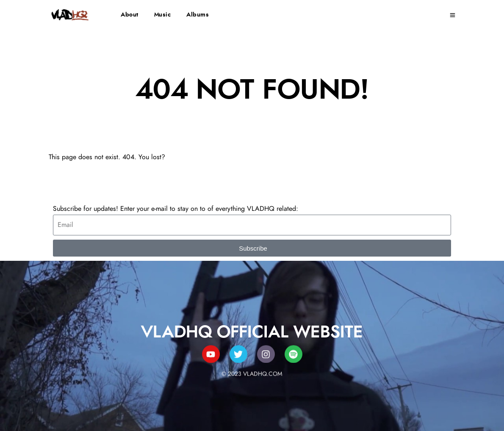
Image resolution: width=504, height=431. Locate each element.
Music (163, 15)
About (130, 15)
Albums (198, 15)
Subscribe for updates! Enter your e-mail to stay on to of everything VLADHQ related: (176, 209)
